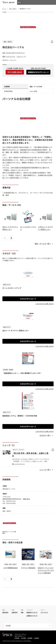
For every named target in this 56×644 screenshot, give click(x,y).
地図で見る (26, 499)
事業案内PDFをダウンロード (38, 72)
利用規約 (17, 638)
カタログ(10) (8, 91)
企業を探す (15, 612)
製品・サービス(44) (36, 86)
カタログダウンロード (28, 299)
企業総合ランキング (32, 616)
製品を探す (5, 612)
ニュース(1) (33, 91)
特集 (22, 612)
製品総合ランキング (32, 612)
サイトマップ (44, 612)
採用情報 (30, 638)
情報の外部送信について (20, 636)
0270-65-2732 (11, 57)
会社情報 (23, 638)
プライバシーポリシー (21, 634)
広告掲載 (36, 638)
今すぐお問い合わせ (15, 72)
